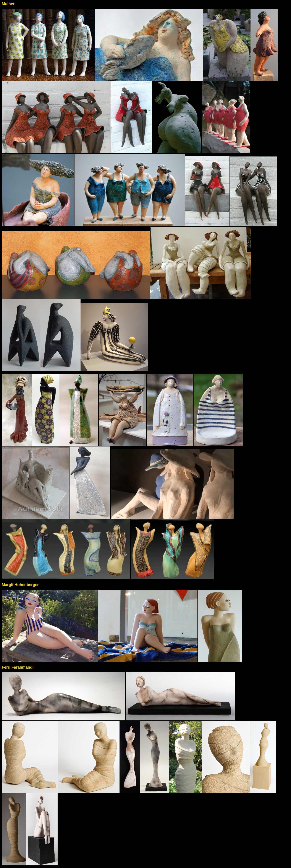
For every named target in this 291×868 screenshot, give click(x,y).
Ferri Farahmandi (18, 667)
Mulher (8, 4)
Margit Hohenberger (20, 585)
